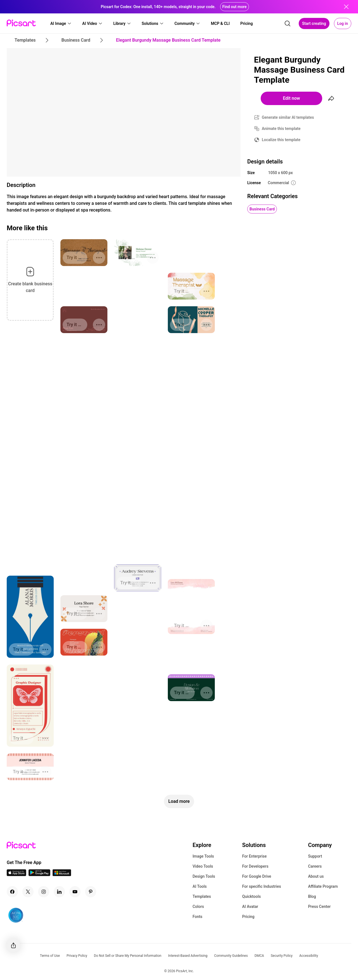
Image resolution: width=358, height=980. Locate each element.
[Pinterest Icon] (91, 892)
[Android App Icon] (39, 875)
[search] (288, 23)
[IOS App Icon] (17, 875)
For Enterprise (255, 856)
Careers (315, 866)
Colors (198, 907)
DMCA (259, 956)
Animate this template (281, 129)
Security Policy (282, 956)
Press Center (319, 907)
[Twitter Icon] (28, 892)
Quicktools (252, 896)
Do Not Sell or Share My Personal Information (128, 956)
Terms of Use (50, 956)
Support (315, 856)
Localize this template (281, 140)
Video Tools (203, 866)
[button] (61, 23)
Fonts (197, 917)
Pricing (248, 917)
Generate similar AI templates (288, 117)
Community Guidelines (231, 956)
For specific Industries (262, 886)
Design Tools (204, 876)
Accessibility (309, 956)
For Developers (255, 866)
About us (316, 876)
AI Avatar (250, 907)
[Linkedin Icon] (59, 892)
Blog (312, 896)
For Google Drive (257, 876)
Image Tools (203, 856)
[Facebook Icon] (12, 892)
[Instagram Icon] (44, 892)
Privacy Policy (77, 956)
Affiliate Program (323, 886)
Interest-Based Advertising (188, 956)
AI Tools (200, 886)
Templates (202, 896)
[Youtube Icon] (75, 892)
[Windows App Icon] (62, 875)
